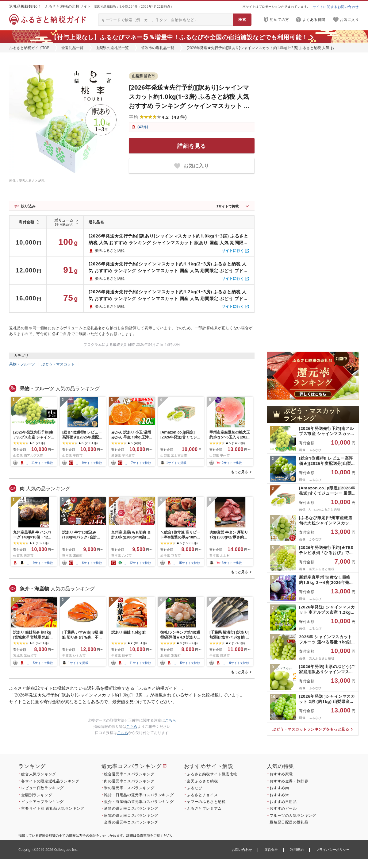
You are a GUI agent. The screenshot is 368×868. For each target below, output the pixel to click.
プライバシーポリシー (333, 849)
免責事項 (143, 835)
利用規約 (297, 849)
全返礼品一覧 (72, 48)
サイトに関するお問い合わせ (336, 7)
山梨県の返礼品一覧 (112, 48)
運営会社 (271, 849)
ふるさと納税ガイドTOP (29, 48)
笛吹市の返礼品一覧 (158, 48)
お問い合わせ (242, 849)
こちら (171, 720)
